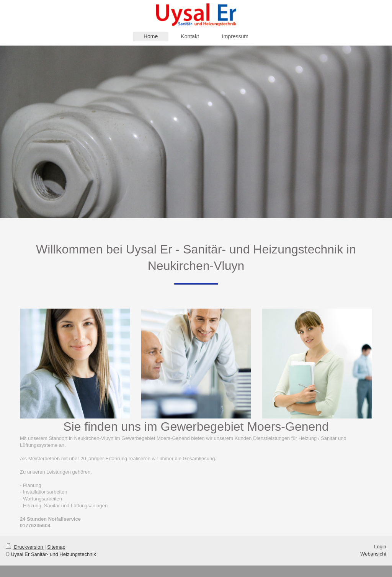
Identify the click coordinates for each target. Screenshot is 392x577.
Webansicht (373, 554)
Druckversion (25, 547)
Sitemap (56, 547)
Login (380, 547)
